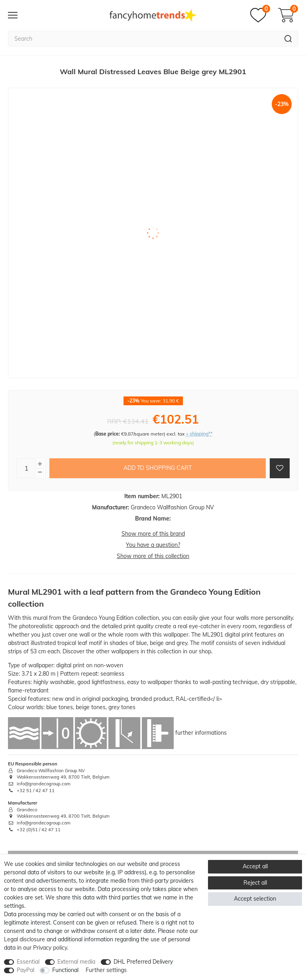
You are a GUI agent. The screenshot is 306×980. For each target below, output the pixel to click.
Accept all (255, 866)
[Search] (288, 39)
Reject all (255, 883)
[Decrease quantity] (40, 472)
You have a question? (153, 545)
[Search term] (143, 39)
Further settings (106, 970)
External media (76, 962)
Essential (28, 962)
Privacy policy (50, 948)
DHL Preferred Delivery (143, 962)
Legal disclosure (25, 939)
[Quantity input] (26, 468)
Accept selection (255, 899)
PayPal (25, 970)
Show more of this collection (153, 556)
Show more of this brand (153, 534)
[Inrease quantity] (40, 464)
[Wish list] (260, 15)
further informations (201, 732)
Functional (65, 970)
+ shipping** (199, 434)
